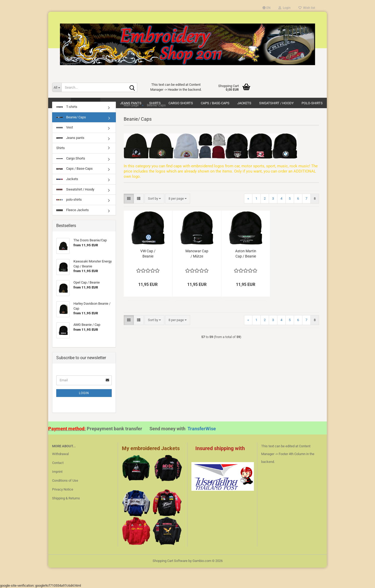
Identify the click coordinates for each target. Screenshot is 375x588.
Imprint (57, 472)
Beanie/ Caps (71, 117)
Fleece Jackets (73, 210)
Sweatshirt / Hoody (75, 189)
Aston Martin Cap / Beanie (246, 254)
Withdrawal (60, 454)
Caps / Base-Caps (74, 169)
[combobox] (154, 199)
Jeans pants (70, 138)
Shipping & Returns (66, 498)
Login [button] (285, 8)
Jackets (67, 179)
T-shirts (67, 107)
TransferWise (202, 429)
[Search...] (57, 87)
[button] (267, 8)
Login (84, 393)
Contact (58, 463)
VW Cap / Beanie (148, 254)
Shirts (61, 148)
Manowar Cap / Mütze (197, 254)
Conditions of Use (65, 480)
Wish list (307, 8)
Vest (65, 127)
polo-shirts (69, 200)
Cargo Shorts (71, 158)
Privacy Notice (63, 489)
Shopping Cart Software (170, 561)
